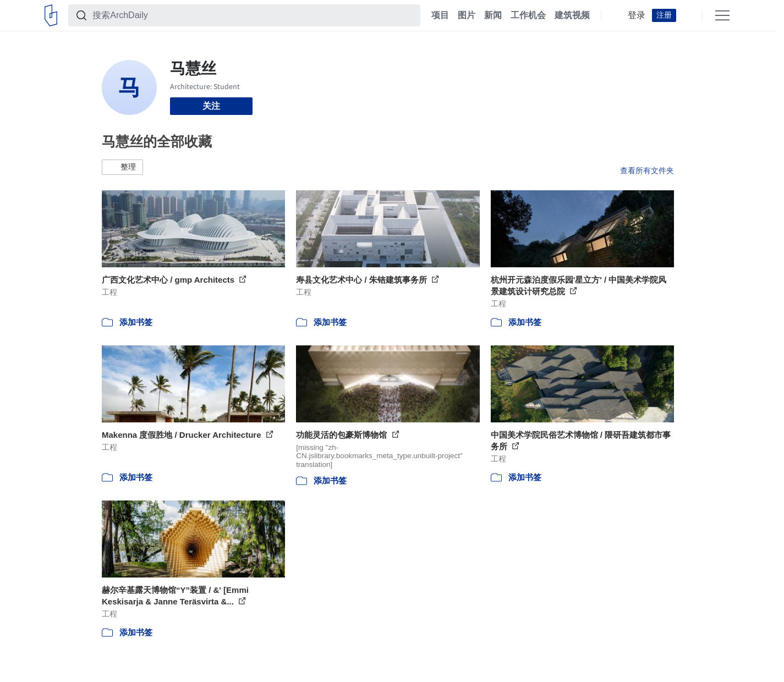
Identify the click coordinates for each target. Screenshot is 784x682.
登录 (637, 15)
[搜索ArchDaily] (253, 15)
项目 (440, 15)
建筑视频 (572, 15)
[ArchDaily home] (51, 15)
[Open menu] (722, 15)
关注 (211, 106)
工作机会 (528, 15)
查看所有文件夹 (647, 170)
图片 (467, 15)
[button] (122, 167)
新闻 (493, 15)
